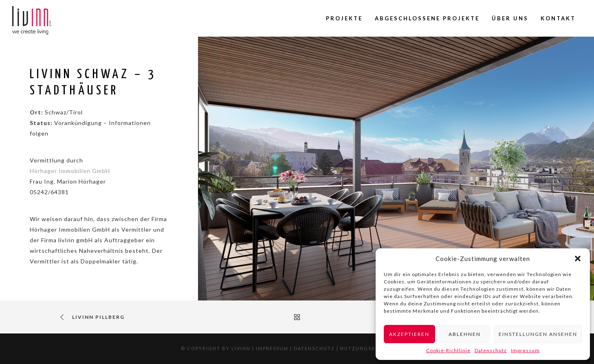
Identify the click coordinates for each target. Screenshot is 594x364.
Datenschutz (491, 350)
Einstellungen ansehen (538, 334)
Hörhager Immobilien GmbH (70, 171)
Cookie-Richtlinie (448, 350)
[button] (578, 259)
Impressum (525, 350)
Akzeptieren (409, 334)
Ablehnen (465, 334)
